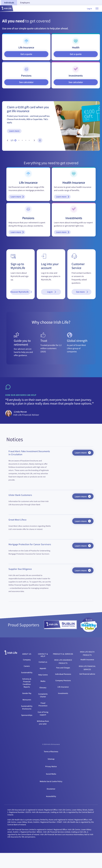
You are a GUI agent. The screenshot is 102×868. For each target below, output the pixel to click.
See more (82, 307)
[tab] (9, 3)
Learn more (14, 131)
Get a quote (26, 54)
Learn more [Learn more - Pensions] (18, 243)
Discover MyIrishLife (21, 307)
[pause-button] (40, 140)
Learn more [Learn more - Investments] (64, 243)
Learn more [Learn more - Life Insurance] (18, 200)
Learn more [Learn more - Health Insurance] (64, 200)
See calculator (26, 82)
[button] (7, 8)
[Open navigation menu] (97, 9)
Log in (89, 9)
